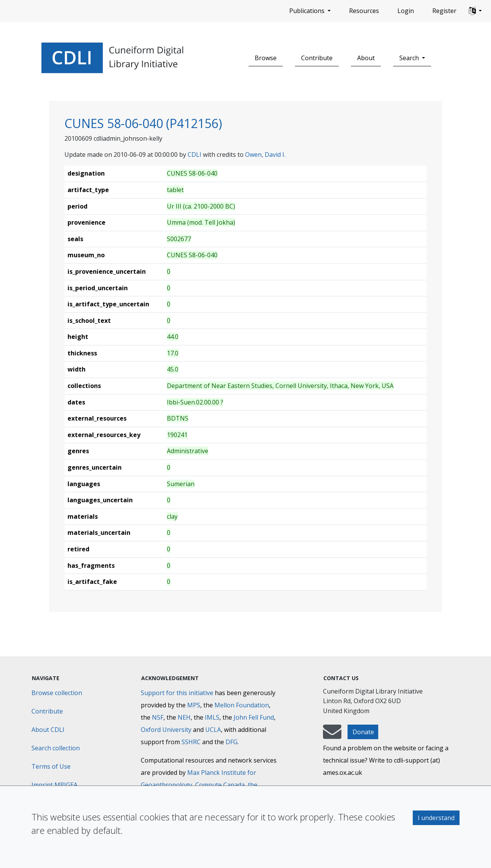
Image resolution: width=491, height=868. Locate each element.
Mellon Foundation (242, 705)
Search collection (56, 748)
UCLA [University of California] (213, 730)
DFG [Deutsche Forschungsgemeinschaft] (231, 742)
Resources (364, 11)
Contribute (317, 58)
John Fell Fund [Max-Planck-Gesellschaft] (254, 717)
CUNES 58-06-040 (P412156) (143, 123)
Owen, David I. (265, 155)
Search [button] (410, 58)
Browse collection (57, 693)
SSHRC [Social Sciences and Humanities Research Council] (191, 742)
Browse (266, 58)
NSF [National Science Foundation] (158, 717)
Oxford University (166, 730)
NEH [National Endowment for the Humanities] (184, 717)
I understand (436, 818)
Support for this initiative (177, 693)
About (366, 58)
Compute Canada (220, 785)
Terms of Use (51, 766)
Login (406, 11)
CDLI (194, 155)
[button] (475, 11)
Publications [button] (308, 11)
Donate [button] (363, 732)
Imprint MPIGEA (54, 785)
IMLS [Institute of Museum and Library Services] (212, 717)
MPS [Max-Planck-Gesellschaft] (194, 705)
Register (444, 11)
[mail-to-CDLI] (332, 735)
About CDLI (48, 730)
